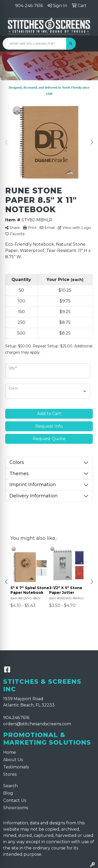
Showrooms (16, 808)
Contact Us (15, 800)
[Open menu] (88, 44)
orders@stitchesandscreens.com (37, 724)
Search (10, 786)
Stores (10, 774)
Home (10, 752)
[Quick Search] (34, 44)
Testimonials (16, 767)
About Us (13, 760)
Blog (8, 793)
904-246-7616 (29, 6)
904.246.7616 (16, 718)
